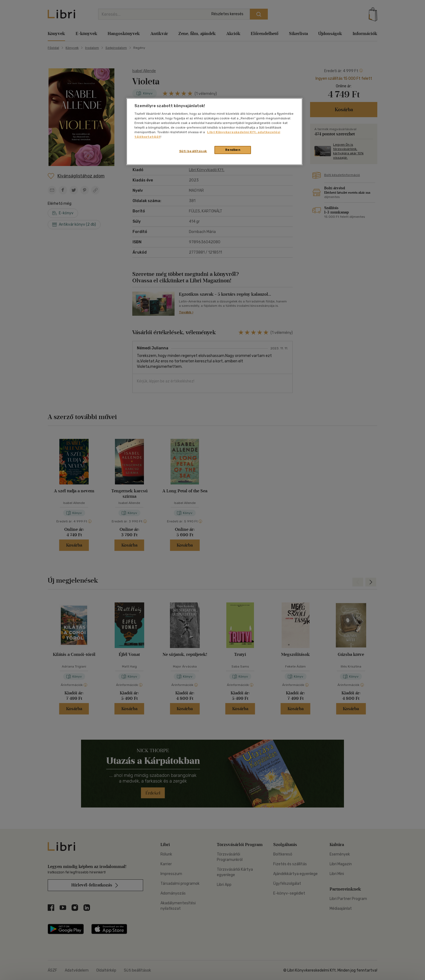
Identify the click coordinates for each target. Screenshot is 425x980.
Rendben (233, 150)
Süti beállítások (193, 151)
